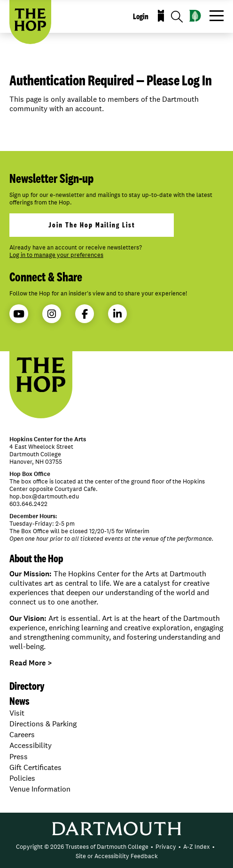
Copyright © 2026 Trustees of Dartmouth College (82, 847)
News (19, 701)
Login (141, 16)
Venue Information (40, 789)
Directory (27, 686)
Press (19, 757)
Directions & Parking (43, 724)
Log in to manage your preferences (56, 255)
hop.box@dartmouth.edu (44, 496)
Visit (17, 713)
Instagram (52, 314)
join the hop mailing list (92, 225)
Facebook (85, 314)
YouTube (19, 314)
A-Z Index (197, 847)
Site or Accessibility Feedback (117, 856)
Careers (22, 735)
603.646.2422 (28, 504)
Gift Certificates (35, 767)
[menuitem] (82, 847)
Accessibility (31, 745)
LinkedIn (117, 314)
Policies (22, 778)
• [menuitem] (152, 847)
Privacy (166, 847)
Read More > (31, 663)
